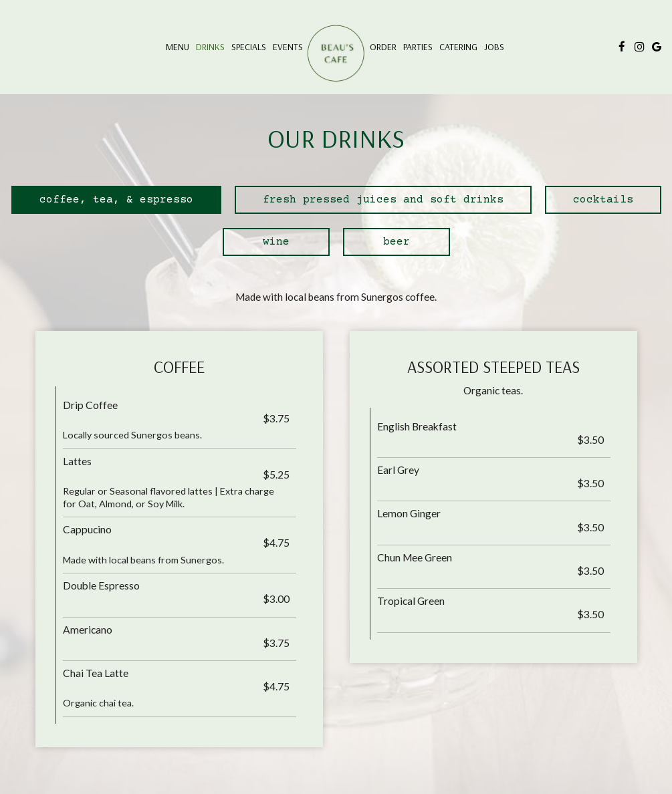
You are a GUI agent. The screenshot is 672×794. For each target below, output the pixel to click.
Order (383, 47)
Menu (178, 47)
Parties (418, 47)
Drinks (210, 47)
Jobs (494, 47)
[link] (336, 54)
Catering (458, 47)
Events (288, 47)
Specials (249, 47)
